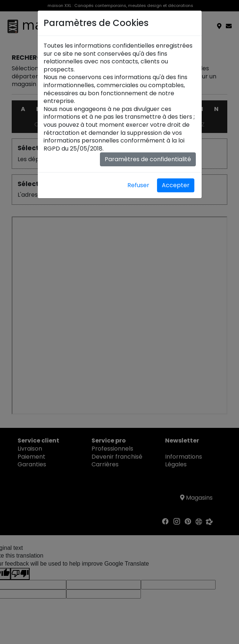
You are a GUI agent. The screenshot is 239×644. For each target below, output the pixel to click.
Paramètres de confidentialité (148, 159)
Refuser (138, 185)
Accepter (176, 185)
